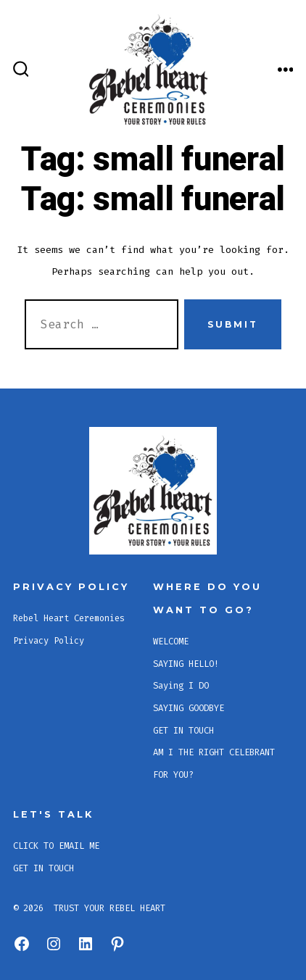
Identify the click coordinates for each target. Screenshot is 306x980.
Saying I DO (181, 686)
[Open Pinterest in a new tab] (117, 944)
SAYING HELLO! (186, 664)
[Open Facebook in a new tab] (22, 944)
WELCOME (171, 641)
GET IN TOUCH (183, 731)
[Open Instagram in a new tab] (54, 944)
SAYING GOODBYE (189, 708)
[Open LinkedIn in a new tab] (86, 944)
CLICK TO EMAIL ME (56, 846)
